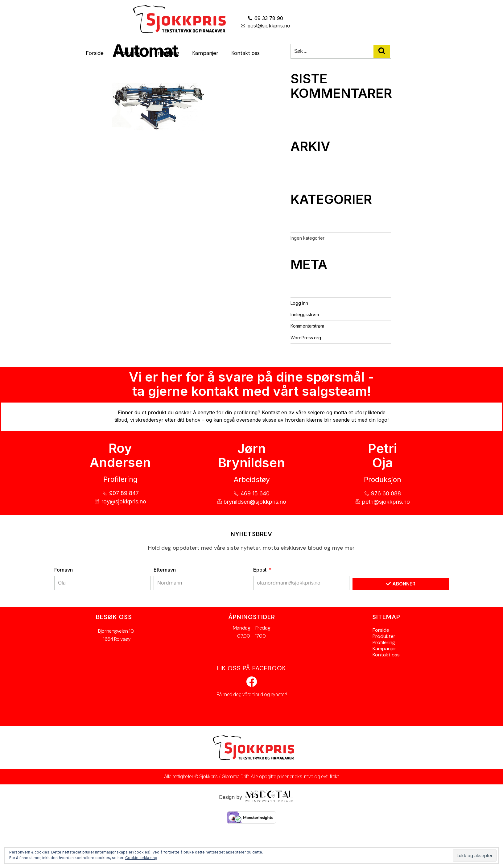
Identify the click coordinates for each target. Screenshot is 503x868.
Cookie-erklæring (141, 858)
